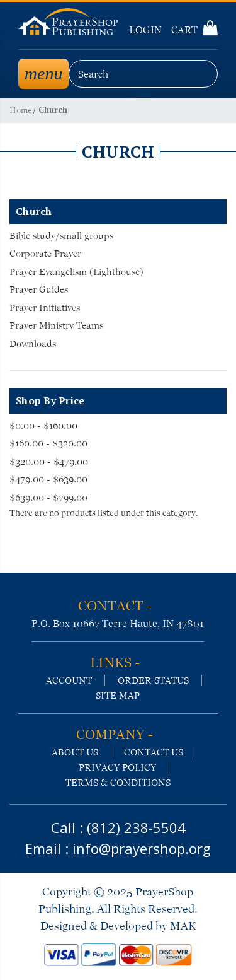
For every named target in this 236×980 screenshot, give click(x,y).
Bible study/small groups (61, 236)
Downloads (33, 344)
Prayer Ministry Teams (56, 325)
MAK (183, 925)
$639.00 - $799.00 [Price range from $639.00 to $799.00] (48, 498)
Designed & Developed (97, 925)
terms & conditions (118, 783)
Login (145, 30)
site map (118, 696)
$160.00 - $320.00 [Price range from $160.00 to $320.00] (48, 443)
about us (75, 752)
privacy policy (117, 767)
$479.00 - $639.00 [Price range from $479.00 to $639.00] (48, 479)
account (69, 680)
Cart (194, 29)
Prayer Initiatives (45, 308)
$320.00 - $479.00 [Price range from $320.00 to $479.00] (49, 462)
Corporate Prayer (45, 254)
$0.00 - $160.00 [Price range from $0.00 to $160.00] (43, 426)
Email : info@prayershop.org (118, 848)
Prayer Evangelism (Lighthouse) (76, 272)
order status (153, 680)
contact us (154, 752)
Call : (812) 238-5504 (118, 827)
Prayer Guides (39, 289)
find (143, 94)
